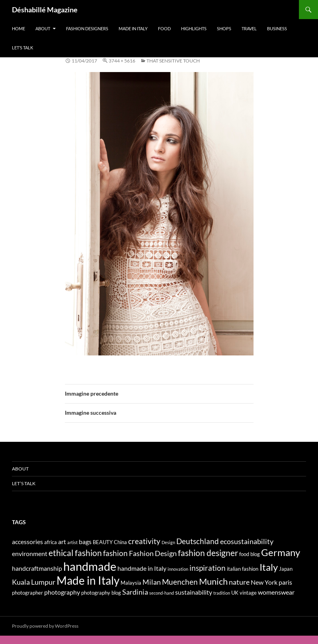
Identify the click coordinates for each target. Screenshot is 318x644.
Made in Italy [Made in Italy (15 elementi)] (88, 581)
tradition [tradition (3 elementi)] (222, 593)
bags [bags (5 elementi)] (85, 542)
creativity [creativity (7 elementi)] (144, 541)
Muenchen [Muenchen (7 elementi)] (180, 582)
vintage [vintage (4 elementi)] (248, 593)
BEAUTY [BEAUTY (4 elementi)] (103, 542)
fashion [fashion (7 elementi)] (115, 553)
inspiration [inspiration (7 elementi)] (208, 568)
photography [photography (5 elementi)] (62, 592)
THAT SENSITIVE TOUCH (173, 61)
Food (164, 28)
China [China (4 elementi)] (120, 542)
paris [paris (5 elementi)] (285, 582)
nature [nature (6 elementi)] (239, 582)
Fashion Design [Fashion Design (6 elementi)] (153, 553)
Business (277, 28)
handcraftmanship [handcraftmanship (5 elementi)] (37, 568)
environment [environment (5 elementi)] (30, 553)
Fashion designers (87, 28)
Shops (224, 28)
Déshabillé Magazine (45, 10)
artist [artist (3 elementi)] (72, 542)
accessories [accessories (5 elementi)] (27, 542)
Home (19, 28)
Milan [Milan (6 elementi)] (152, 582)
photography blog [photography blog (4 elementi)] (101, 593)
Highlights (194, 28)
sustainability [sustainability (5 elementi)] (194, 592)
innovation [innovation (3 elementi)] (178, 569)
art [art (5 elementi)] (62, 542)
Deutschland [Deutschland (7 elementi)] (198, 541)
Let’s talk (22, 48)
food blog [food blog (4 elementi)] (250, 554)
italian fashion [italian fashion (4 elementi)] (243, 569)
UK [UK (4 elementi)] (235, 593)
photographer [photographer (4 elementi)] (27, 593)
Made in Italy (133, 28)
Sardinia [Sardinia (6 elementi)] (135, 592)
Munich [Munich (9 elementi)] (213, 581)
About (43, 28)
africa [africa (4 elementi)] (51, 542)
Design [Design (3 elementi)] (168, 542)
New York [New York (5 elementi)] (264, 582)
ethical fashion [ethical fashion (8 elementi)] (75, 553)
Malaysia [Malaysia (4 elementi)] (131, 583)
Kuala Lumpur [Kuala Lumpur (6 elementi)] (34, 582)
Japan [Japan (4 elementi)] (286, 569)
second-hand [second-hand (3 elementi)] (162, 593)
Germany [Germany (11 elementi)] (281, 552)
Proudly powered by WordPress (45, 626)
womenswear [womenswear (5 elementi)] (276, 592)
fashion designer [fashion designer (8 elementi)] (208, 553)
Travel (249, 28)
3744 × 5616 (122, 61)
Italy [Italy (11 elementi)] (269, 567)
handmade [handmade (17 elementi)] (90, 566)
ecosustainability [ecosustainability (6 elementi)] (247, 542)
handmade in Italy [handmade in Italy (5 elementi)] (142, 568)
